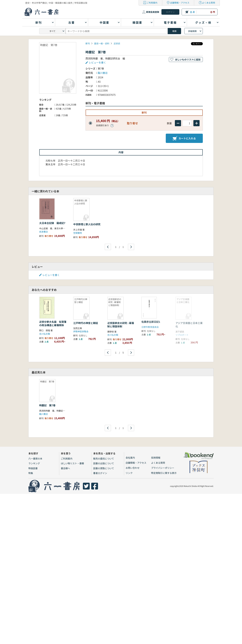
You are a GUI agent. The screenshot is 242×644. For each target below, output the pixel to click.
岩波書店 (44, 232)
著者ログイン (100, 473)
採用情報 (156, 458)
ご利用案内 (152, 3)
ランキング (34, 463)
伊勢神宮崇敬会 (81, 331)
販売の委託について (104, 459)
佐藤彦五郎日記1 (151, 322)
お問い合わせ (133, 468)
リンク (129, 473)
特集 (31, 473)
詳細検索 (192, 31)
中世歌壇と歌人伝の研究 (87, 224)
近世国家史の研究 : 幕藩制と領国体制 (121, 325)
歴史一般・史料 (102, 43)
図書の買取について (104, 468)
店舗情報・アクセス (180, 3)
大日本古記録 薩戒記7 (53, 223)
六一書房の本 (35, 459)
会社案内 (130, 458)
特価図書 (33, 468)
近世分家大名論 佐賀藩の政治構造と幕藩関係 (53, 323)
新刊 (88, 43)
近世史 (117, 43)
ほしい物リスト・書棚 (72, 463)
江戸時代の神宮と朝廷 (86, 323)
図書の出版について (104, 463)
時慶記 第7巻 (47, 405)
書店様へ (65, 468)
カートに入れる (184, 138)
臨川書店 (103, 73)
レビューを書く (97, 62)
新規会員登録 (153, 12)
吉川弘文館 (45, 334)
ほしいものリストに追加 (188, 59)
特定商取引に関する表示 (164, 473)
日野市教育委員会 (150, 327)
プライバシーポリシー (163, 468)
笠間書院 (78, 233)
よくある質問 (209, 3)
